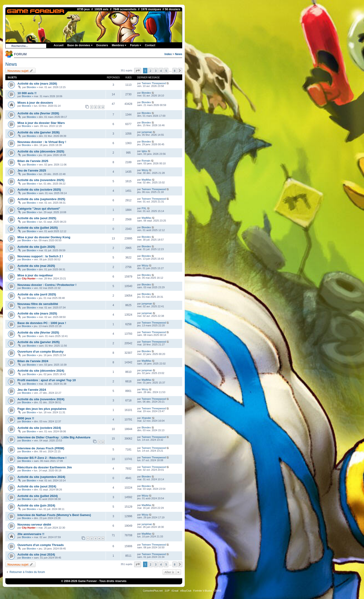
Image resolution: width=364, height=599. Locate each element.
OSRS (218, 591)
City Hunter (29, 278)
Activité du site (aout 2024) (37, 486)
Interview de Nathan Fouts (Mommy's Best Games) (54, 515)
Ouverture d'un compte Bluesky (41, 352)
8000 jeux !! (26, 418)
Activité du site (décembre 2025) (41, 151)
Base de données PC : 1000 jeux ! (42, 323)
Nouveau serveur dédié (34, 525)
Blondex (31, 87)
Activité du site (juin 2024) (36, 505)
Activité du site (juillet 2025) (38, 228)
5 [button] (166, 71)
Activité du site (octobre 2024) (39, 428)
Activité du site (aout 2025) (37, 218)
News (179, 54)
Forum (136, 45)
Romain (146, 161)
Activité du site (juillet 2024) (38, 496)
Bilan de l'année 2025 (33, 161)
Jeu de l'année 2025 (32, 170)
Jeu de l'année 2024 (32, 390)
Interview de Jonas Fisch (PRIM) (41, 448)
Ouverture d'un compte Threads (41, 545)
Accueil (59, 45)
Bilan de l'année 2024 (33, 361)
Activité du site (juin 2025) (36, 247)
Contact (150, 45)
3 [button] (156, 71)
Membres (119, 45)
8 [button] (175, 71)
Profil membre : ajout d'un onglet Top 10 (47, 380)
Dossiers (102, 45)
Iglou (144, 151)
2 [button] (150, 71)
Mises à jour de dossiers (35, 103)
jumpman (147, 132)
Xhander (146, 418)
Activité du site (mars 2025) (37, 313)
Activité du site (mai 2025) (36, 266)
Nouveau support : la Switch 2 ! (40, 256)
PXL (144, 208)
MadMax (146, 180)
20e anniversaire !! (31, 534)
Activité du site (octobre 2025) (39, 190)
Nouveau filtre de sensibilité (38, 304)
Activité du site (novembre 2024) (41, 399)
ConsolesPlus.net (153, 591)
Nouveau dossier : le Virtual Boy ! (42, 142)
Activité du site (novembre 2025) (41, 180)
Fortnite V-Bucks (203, 591)
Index (168, 54)
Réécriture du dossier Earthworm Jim (45, 467)
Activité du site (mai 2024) (36, 554)
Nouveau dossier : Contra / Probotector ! (47, 285)
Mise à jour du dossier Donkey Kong (44, 237)
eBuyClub (186, 591)
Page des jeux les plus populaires (42, 409)
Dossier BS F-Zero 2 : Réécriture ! (42, 458)
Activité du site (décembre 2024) (41, 371)
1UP (167, 591)
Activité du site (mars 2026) (37, 84)
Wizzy (145, 170)
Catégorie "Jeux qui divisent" (39, 209)
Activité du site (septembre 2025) (41, 199)
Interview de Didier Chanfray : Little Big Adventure (54, 437)
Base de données (80, 45)
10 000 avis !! (27, 93)
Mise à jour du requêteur (35, 275)
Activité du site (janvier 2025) (39, 342)
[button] (138, 71)
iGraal (175, 591)
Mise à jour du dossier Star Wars (41, 123)
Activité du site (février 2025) (38, 333)
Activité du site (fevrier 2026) (38, 113)
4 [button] (161, 71)
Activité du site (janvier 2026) (39, 132)
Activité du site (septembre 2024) (41, 477)
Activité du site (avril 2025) (37, 294)
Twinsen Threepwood (154, 83)
